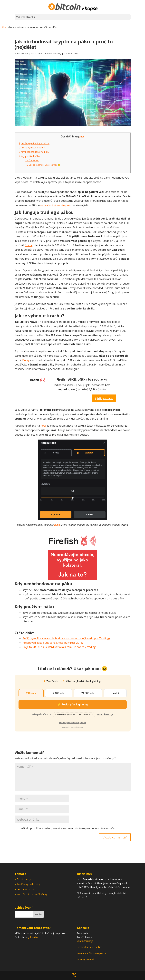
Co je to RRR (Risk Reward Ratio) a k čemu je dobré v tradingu (60, 647)
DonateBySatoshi (77, 727)
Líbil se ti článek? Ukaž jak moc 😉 (43, 165)
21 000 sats (88, 693)
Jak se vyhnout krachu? (32, 148)
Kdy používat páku (29, 156)
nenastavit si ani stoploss (56, 205)
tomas (25, 53)
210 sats (31, 693)
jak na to (33, 937)
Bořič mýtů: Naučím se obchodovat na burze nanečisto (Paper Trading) (66, 638)
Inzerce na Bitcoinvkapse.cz (92, 953)
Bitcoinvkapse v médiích (90, 947)
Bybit (57, 525)
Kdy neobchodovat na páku (34, 152)
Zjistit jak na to (104, 398)
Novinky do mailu (86, 959)
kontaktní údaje (85, 941)
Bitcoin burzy (24, 879)
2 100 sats (59, 693)
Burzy (26, 360)
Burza (28, 245)
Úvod (5, 27)
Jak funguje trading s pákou (34, 143)
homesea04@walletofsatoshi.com (74, 715)
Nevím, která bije (105, 715)
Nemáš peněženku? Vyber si (72, 723)
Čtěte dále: (32, 161)
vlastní (115, 693)
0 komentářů (71, 53)
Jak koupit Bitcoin (26, 889)
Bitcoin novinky (53, 53)
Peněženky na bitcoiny (29, 884)
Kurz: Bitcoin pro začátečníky (32, 894)
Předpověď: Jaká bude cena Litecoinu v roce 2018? (53, 643)
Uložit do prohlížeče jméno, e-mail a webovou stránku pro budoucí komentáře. (67, 828)
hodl (43, 426)
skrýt (81, 137)
